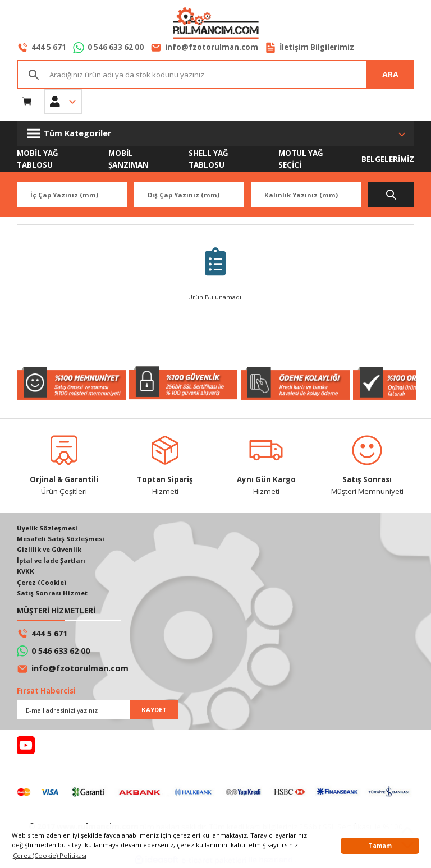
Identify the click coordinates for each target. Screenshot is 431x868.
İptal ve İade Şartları (51, 560)
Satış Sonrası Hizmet (52, 593)
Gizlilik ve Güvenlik (49, 549)
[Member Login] (63, 101)
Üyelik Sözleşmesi (47, 528)
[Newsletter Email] (97, 710)
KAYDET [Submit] (154, 710)
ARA (390, 74)
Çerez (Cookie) (42, 582)
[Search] (215, 75)
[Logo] (215, 24)
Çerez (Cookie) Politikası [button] (50, 855)
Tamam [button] (380, 846)
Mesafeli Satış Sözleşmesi (61, 539)
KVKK (26, 571)
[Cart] (27, 101)
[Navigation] (215, 133)
